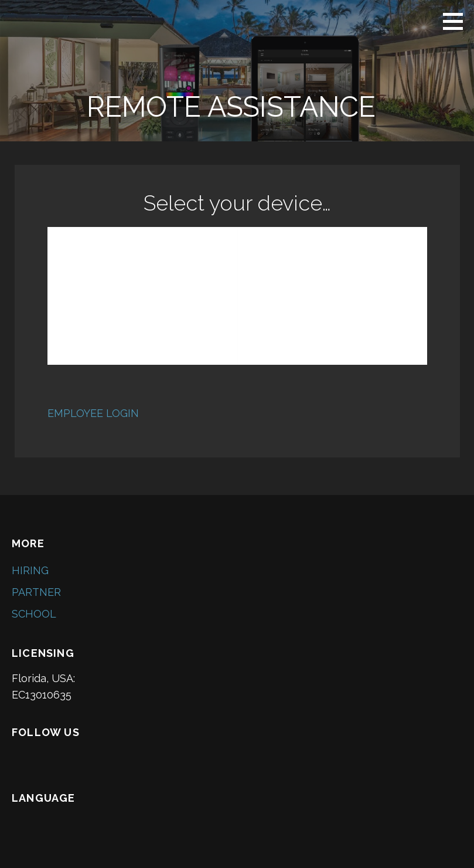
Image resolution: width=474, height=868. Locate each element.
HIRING (30, 570)
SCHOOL (34, 614)
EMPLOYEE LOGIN (93, 413)
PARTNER (36, 592)
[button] (457, 21)
